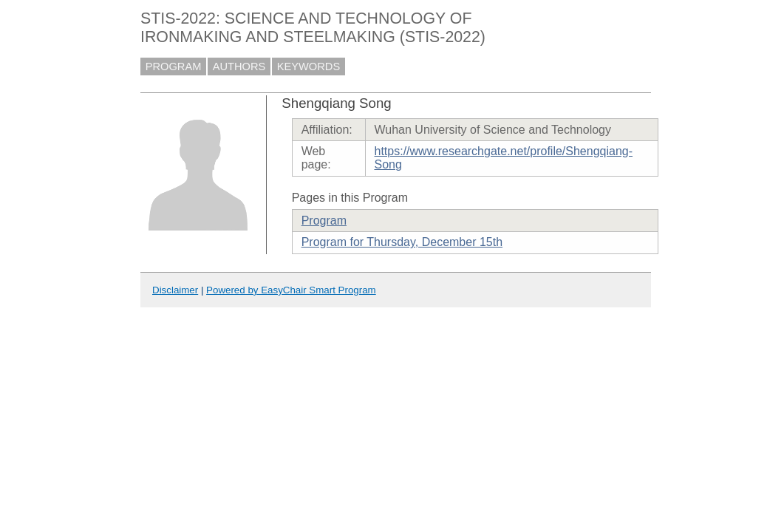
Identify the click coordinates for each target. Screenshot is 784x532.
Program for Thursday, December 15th (402, 242)
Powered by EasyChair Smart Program (291, 290)
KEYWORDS (309, 66)
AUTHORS (239, 66)
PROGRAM (174, 66)
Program (324, 221)
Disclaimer (175, 290)
